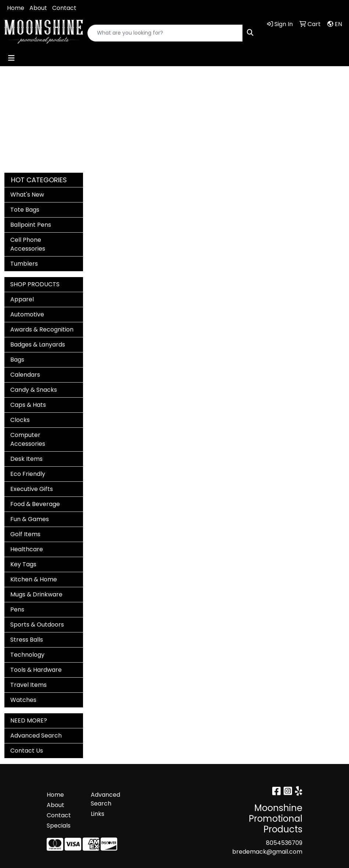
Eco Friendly (28, 474)
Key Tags (23, 564)
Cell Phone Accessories (28, 244)
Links (98, 814)
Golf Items (25, 534)
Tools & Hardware (36, 670)
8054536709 (284, 843)
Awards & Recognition (42, 329)
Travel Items (28, 685)
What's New (27, 195)
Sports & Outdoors (37, 625)
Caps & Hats (28, 405)
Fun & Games (30, 519)
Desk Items (26, 459)
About (38, 8)
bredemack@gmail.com (267, 852)
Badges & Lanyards (38, 345)
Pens (17, 609)
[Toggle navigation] (11, 58)
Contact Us (27, 751)
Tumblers (24, 264)
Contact (64, 8)
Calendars (25, 375)
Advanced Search (36, 736)
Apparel (22, 299)
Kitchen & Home (34, 579)
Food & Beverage (35, 504)
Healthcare (27, 549)
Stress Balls (27, 640)
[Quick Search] (165, 33)
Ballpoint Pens (31, 225)
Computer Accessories (28, 439)
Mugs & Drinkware (36, 594)
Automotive (27, 314)
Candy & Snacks (34, 390)
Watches (23, 700)
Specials (59, 826)
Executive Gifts (32, 489)
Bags (17, 360)
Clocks (20, 420)
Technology (27, 655)
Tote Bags (25, 210)
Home (16, 8)
